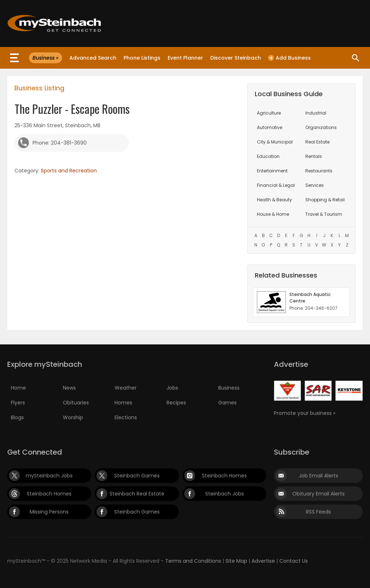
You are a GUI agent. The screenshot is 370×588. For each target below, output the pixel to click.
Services (315, 185)
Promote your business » (305, 413)
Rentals (314, 156)
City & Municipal (275, 142)
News (69, 388)
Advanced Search (93, 58)
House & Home (273, 214)
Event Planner (185, 58)
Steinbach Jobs (225, 494)
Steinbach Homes (224, 476)
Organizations (321, 127)
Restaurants (319, 171)
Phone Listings (142, 58)
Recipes (176, 403)
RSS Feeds (319, 512)
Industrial (316, 113)
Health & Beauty (274, 200)
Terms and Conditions (193, 561)
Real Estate (317, 142)
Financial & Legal (276, 185)
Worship (73, 417)
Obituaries (76, 403)
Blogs (17, 417)
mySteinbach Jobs (49, 476)
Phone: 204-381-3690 (60, 143)
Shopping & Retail (325, 200)
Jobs (172, 388)
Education (268, 156)
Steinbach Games (137, 476)
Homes (123, 403)
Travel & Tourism (324, 214)
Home (18, 388)
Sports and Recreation (69, 171)
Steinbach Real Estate (137, 494)
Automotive (270, 127)
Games (227, 403)
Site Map (236, 561)
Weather (126, 388)
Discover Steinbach (236, 58)
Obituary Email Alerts (319, 494)
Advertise (263, 561)
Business (229, 388)
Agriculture (269, 113)
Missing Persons (49, 512)
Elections (126, 417)
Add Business (289, 58)
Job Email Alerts (319, 476)
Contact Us (294, 561)
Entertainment (272, 171)
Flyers (18, 403)
